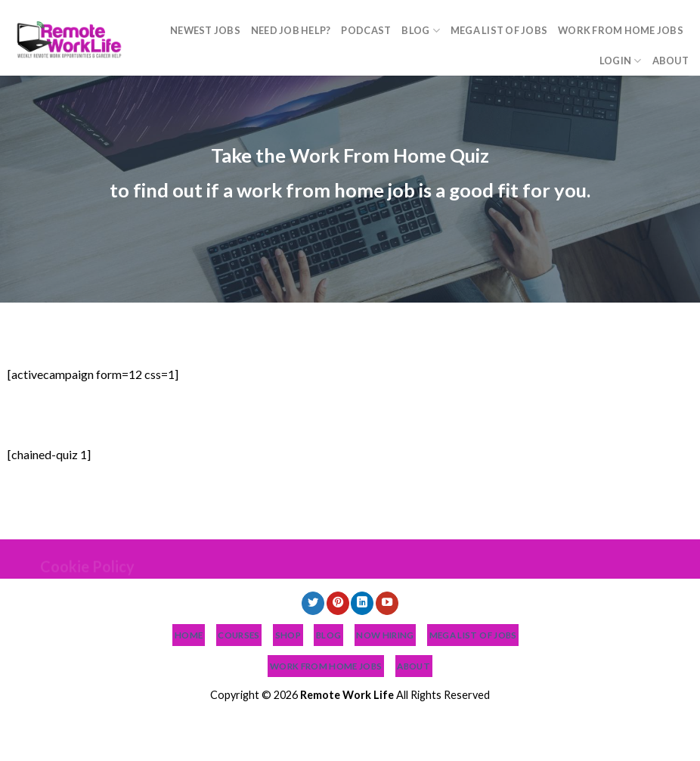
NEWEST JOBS (205, 30)
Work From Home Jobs (621, 30)
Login (621, 61)
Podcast (366, 30)
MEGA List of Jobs (499, 30)
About (671, 61)
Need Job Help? (291, 30)
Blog (420, 31)
